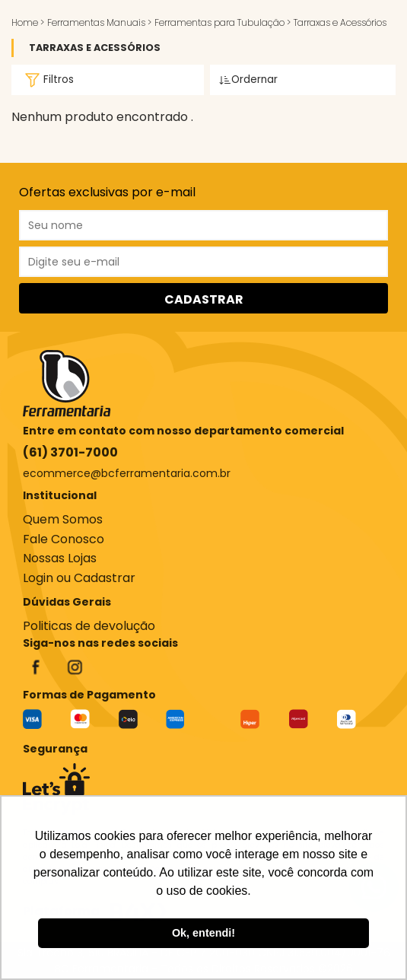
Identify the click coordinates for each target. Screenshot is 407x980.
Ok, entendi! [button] (203, 933)
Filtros (47, 80)
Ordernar (248, 80)
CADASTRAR (204, 299)
